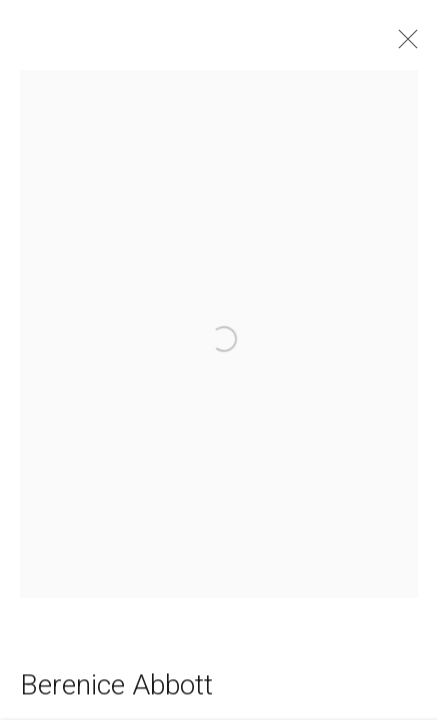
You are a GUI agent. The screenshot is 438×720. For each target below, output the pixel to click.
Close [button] (408, 45)
